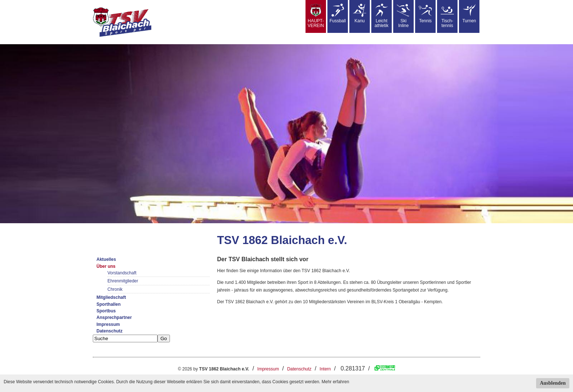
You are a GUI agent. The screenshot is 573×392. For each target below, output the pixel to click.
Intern (325, 369)
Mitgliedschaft (111, 297)
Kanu (360, 14)
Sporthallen (109, 304)
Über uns (106, 266)
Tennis (425, 14)
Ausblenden (553, 383)
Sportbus (106, 311)
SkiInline (403, 16)
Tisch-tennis (447, 16)
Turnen (469, 14)
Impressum (108, 324)
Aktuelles (106, 259)
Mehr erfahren (335, 382)
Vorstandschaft (122, 273)
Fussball (338, 14)
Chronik (115, 289)
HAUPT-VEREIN (316, 16)
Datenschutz (109, 331)
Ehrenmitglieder (123, 281)
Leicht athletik (382, 16)
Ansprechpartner (114, 317)
